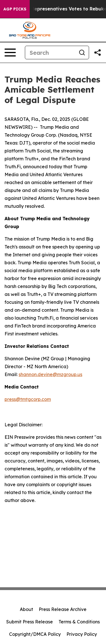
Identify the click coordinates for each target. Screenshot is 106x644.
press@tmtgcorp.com (28, 399)
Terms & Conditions (79, 622)
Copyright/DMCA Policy (35, 634)
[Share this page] (98, 53)
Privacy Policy (82, 634)
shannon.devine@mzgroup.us (50, 374)
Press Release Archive (63, 609)
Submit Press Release (30, 622)
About (26, 609)
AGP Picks (15, 9)
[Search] (50, 53)
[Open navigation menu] (10, 53)
